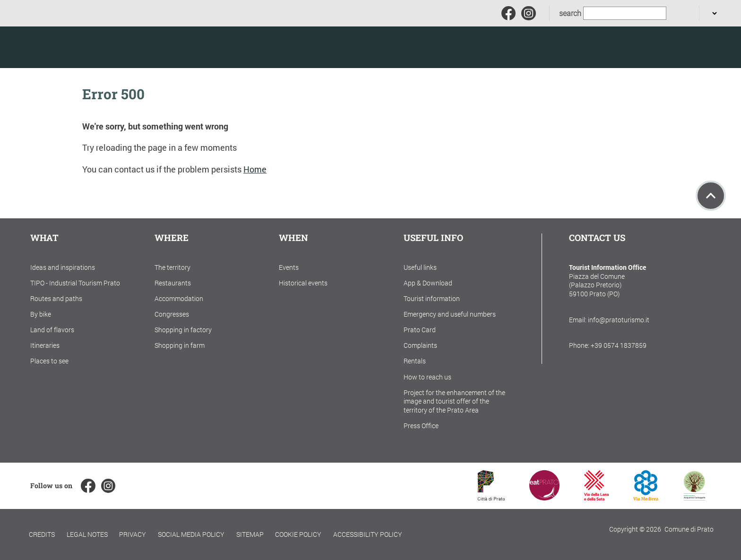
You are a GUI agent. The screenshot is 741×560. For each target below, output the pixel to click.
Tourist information (432, 298)
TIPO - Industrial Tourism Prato (75, 283)
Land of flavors (52, 330)
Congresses (172, 314)
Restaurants (173, 283)
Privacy (133, 534)
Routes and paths (56, 298)
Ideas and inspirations (63, 267)
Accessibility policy (368, 534)
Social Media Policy (191, 534)
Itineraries (45, 345)
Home (255, 169)
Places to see (49, 361)
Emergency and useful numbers (450, 314)
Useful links (420, 267)
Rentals (415, 361)
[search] (678, 13)
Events (289, 267)
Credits (42, 534)
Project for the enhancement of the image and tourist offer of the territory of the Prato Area (454, 401)
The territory (172, 267)
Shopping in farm (180, 345)
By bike (41, 314)
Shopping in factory (183, 330)
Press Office (421, 426)
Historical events (303, 283)
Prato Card (420, 330)
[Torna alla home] (75, 47)
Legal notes (87, 534)
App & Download (428, 283)
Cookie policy (298, 534)
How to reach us (427, 377)
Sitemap (250, 534)
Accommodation (179, 298)
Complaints (420, 345)
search (570, 13)
